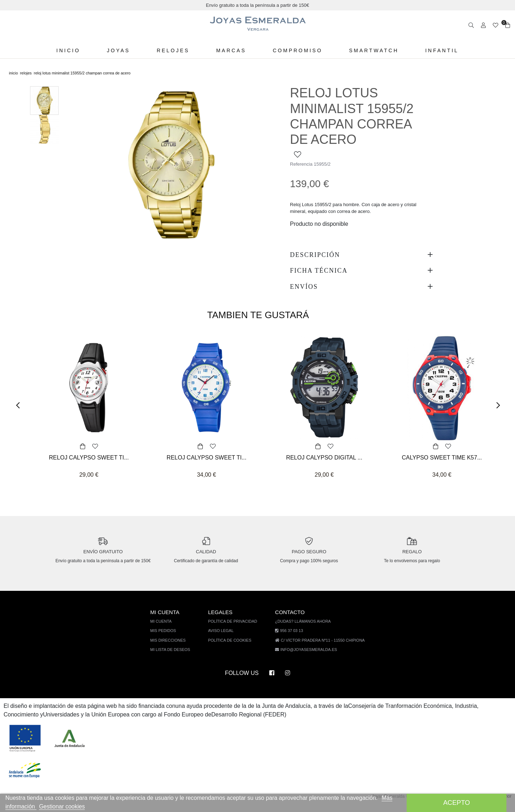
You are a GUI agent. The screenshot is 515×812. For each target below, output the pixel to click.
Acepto (457, 803)
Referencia (301, 164)
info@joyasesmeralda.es (308, 656)
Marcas (230, 50)
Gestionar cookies (79, 806)
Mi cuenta (166, 628)
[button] (20, 406)
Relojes (173, 50)
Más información (30, 806)
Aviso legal (224, 637)
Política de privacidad (235, 628)
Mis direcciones (172, 646)
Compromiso (296, 50)
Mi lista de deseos (174, 656)
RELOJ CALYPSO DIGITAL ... (324, 458)
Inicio (71, 50)
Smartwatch (371, 50)
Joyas (120, 50)
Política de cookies (232, 646)
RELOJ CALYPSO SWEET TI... (89, 458)
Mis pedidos (168, 637)
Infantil (439, 50)
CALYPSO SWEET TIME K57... (442, 458)
